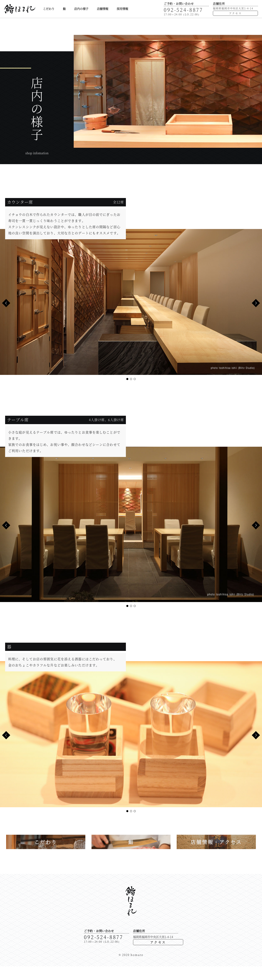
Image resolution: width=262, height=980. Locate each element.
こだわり (49, 9)
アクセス (235, 13)
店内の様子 (81, 9)
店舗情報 (103, 9)
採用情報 (122, 9)
